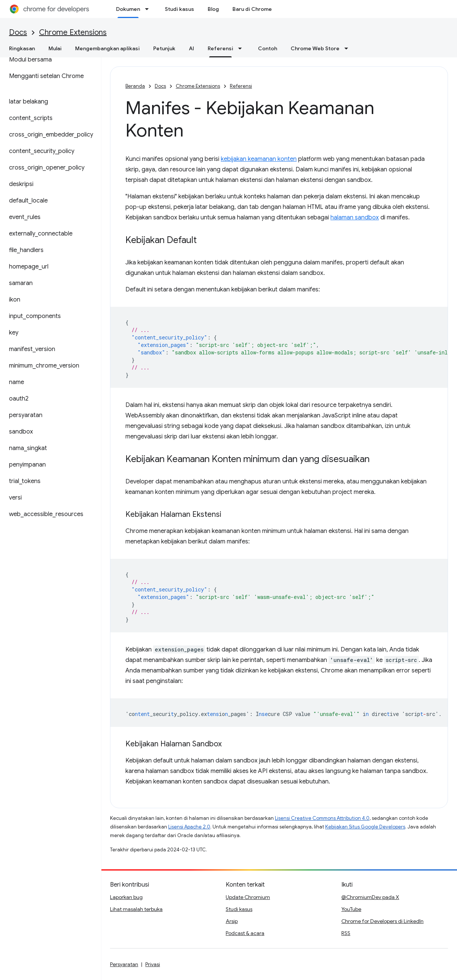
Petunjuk (164, 48)
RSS (346, 933)
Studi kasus (179, 9)
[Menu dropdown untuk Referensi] (242, 48)
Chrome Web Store (315, 48)
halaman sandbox (355, 218)
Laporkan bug (126, 897)
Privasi (153, 964)
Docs (18, 32)
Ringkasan (22, 48)
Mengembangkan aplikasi (107, 48)
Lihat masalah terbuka (136, 909)
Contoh (268, 48)
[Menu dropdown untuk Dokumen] (149, 9)
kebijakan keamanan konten (259, 159)
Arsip (232, 921)
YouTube (351, 909)
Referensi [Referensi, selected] (220, 48)
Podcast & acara (245, 933)
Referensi (241, 86)
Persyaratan (124, 964)
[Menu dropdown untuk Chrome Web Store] (348, 48)
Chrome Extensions (73, 32)
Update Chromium (248, 897)
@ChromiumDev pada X (370, 897)
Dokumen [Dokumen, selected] (128, 9)
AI (192, 48)
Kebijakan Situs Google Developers (365, 827)
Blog (213, 9)
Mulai (55, 48)
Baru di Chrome (252, 9)
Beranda (135, 86)
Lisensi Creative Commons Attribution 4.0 (322, 818)
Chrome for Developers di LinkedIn (382, 921)
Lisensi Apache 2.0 (189, 827)
